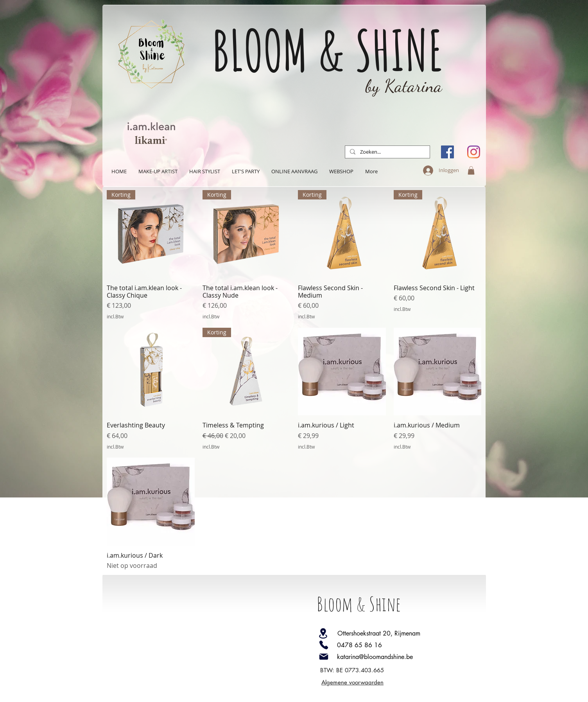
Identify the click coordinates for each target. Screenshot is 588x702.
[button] (471, 171)
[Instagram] (474, 152)
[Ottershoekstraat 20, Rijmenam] (389, 633)
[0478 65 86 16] (390, 645)
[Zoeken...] (387, 152)
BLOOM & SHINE (328, 50)
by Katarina (404, 86)
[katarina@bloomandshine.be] (390, 657)
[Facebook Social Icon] (447, 152)
